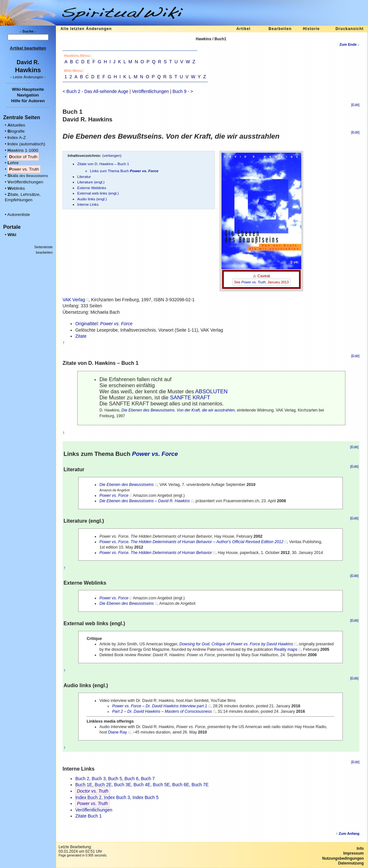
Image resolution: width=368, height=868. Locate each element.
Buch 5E (161, 785)
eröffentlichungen (25, 182)
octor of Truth (23, 157)
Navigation (28, 95)
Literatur (84, 177)
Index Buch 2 (88, 797)
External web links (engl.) (98, 193)
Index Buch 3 (117, 797)
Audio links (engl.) (92, 199)
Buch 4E (142, 785)
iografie (16, 131)
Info (360, 849)
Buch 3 (99, 779)
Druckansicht (349, 29)
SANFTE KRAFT (190, 398)
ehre (13, 163)
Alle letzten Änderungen (86, 29)
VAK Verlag (74, 300)
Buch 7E (200, 785)
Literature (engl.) (91, 182)
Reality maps (286, 649)
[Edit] (355, 105)
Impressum (353, 853)
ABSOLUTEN (212, 392)
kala (28, 176)
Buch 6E (181, 785)
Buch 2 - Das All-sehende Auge (97, 91)
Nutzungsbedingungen (343, 858)
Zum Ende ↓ (349, 44)
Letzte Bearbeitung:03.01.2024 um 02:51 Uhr (80, 849)
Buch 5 (115, 779)
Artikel (243, 29)
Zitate (81, 336)
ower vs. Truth (24, 169)
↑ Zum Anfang (348, 833)
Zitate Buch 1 (89, 816)
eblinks (16, 188)
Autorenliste (19, 215)
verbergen (112, 155)
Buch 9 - (181, 91)
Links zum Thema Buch (124, 171)
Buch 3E (122, 785)
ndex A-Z (17, 138)
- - (28, 77)
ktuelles (16, 125)
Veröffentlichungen (150, 91)
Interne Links (88, 204)
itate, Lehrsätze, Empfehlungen (23, 197)
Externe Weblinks (92, 188)
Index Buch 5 (146, 797)
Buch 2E (103, 785)
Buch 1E (84, 785)
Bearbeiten (280, 29)
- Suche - (28, 31)
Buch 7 (148, 779)
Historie (311, 29)
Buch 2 (82, 779)
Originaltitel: (104, 324)
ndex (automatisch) (26, 144)
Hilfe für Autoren (28, 101)
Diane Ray (118, 732)
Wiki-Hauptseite (28, 89)
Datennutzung (351, 863)
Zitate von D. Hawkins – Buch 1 (103, 164)
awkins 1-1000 (23, 150)
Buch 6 (131, 779)
